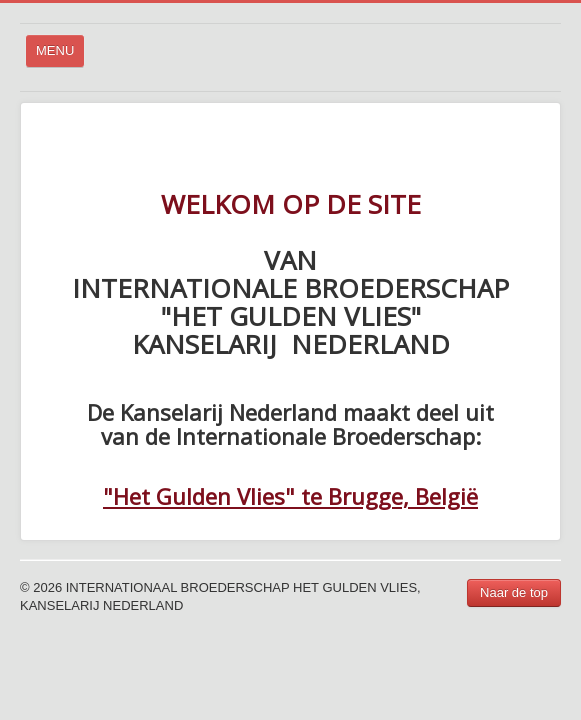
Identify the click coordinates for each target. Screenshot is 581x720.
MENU (60, 55)
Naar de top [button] (514, 592)
